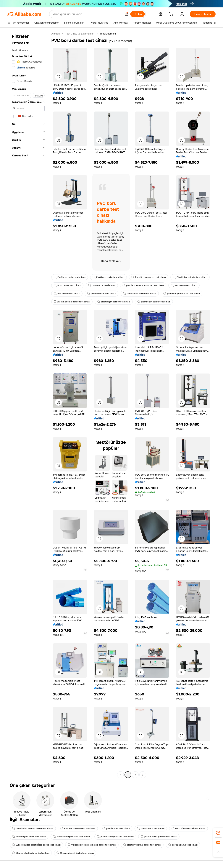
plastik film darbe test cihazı (140, 294)
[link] (218, 833)
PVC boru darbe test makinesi (78, 828)
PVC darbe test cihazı (184, 285)
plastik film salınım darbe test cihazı (33, 828)
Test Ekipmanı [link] (108, 34)
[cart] (172, 15)
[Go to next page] (143, 775)
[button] (127, 14)
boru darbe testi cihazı (67, 285)
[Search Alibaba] (87, 14)
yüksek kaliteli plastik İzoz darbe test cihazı (36, 845)
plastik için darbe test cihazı (114, 302)
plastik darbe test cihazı (102, 294)
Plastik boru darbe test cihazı (149, 277)
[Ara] (138, 14)
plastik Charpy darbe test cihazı (71, 837)
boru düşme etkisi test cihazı (188, 828)
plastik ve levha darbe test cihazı (142, 845)
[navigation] (28, 405)
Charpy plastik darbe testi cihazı (31, 853)
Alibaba (55, 34)
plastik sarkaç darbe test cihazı (159, 837)
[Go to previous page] (120, 775)
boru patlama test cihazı (183, 845)
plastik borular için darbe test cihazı (143, 285)
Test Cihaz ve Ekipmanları (80, 34)
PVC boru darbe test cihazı (70, 277)
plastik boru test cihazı (116, 828)
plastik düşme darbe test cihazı (182, 294)
